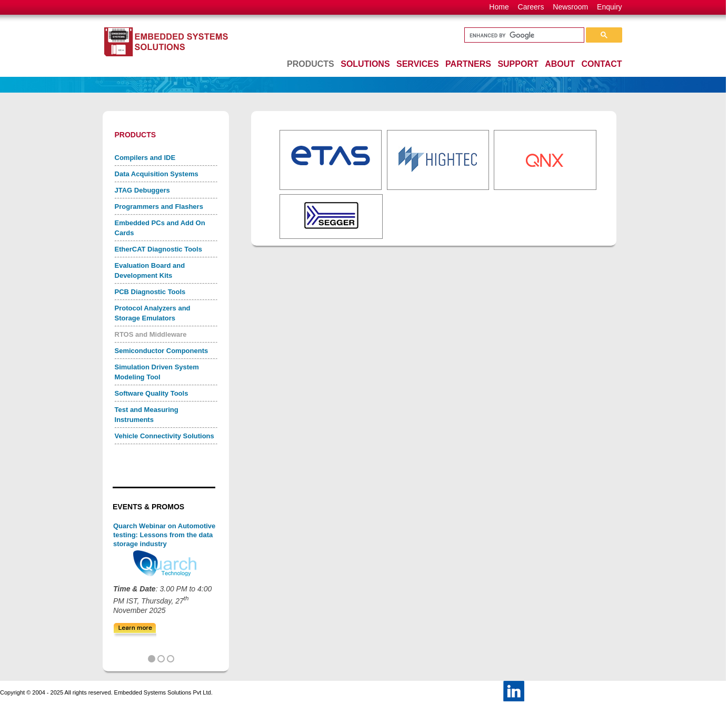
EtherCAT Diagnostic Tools (158, 249)
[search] (523, 35)
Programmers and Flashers (159, 207)
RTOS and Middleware (151, 334)
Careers (531, 7)
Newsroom (570, 7)
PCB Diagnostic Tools (150, 292)
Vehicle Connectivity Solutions (164, 436)
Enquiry (609, 7)
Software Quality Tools (152, 393)
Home (499, 7)
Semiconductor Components (162, 351)
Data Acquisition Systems (157, 174)
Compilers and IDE (145, 158)
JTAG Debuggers (142, 190)
